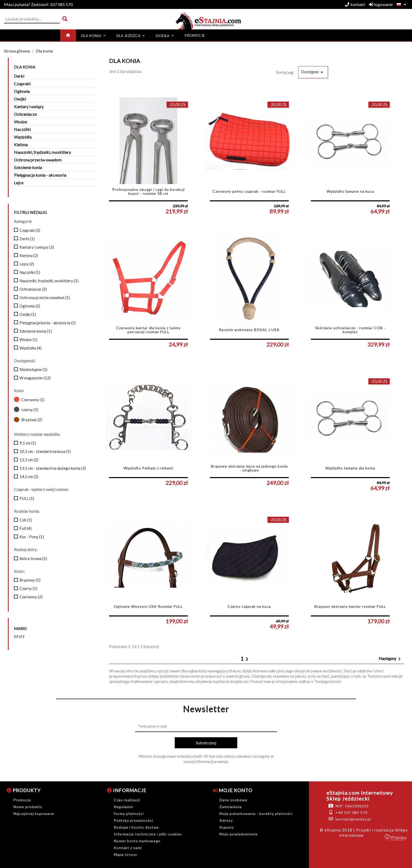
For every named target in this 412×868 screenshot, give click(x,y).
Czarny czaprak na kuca (249, 606)
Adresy (226, 820)
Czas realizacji (127, 800)
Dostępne (313, 72)
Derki (19, 76)
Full (25, 528)
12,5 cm (29, 460)
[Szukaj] (32, 19)
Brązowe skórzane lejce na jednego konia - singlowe (249, 468)
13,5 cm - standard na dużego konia (53, 468)
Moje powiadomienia (238, 834)
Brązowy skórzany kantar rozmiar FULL (350, 606)
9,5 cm (28, 443)
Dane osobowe (233, 800)
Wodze (20, 122)
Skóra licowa (33, 558)
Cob (26, 520)
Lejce (19, 183)
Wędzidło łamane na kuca (350, 191)
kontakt (355, 4)
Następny (391, 659)
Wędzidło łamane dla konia (350, 468)
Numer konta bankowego (137, 841)
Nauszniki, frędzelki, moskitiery (42, 152)
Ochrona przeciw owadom (38, 160)
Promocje (22, 800)
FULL (27, 498)
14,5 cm (29, 477)
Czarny (28, 588)
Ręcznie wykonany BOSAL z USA (249, 330)
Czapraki (22, 84)
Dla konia (25, 67)
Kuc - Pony (32, 537)
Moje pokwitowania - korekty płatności (256, 814)
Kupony (227, 827)
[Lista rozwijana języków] (402, 4)
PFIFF (19, 637)
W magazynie (35, 378)
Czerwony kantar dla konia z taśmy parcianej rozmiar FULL (148, 330)
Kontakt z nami (128, 848)
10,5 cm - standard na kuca (45, 451)
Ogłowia (22, 91)
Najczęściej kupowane (34, 814)
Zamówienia (231, 807)
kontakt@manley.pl (353, 819)
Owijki (20, 99)
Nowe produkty (28, 807)
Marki (20, 629)
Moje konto (232, 790)
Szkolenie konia (28, 167)
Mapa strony (125, 854)
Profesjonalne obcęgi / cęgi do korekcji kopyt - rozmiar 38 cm (148, 192)
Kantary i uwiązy (29, 106)
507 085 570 (38, 4)
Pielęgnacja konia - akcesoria (40, 175)
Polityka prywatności (133, 820)
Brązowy (32, 420)
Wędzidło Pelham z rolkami (148, 468)
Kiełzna (21, 145)
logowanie (381, 4)
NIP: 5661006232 (352, 806)
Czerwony (33, 400)
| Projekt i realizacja (374, 830)
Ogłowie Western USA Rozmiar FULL (148, 606)
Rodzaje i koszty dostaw (136, 827)
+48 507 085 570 (351, 812)
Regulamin (123, 807)
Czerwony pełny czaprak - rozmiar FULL (249, 191)
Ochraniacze (25, 114)
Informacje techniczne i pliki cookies (148, 834)
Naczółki (22, 129)
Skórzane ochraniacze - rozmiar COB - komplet (350, 330)
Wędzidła (23, 137)
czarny (30, 410)
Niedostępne (33, 369)
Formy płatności (129, 814)
